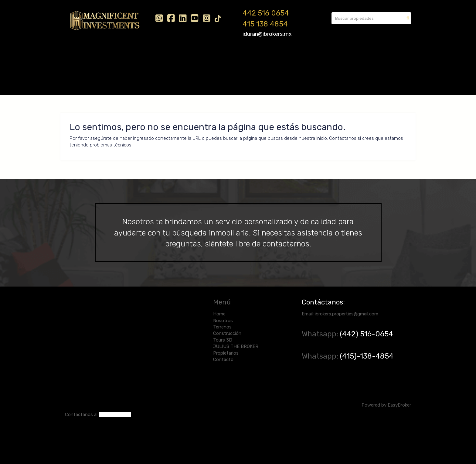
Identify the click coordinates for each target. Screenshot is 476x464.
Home (76, 57)
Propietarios (279, 57)
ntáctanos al (84, 414)
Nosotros (101, 57)
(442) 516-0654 (367, 334)
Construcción (162, 57)
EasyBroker (399, 405)
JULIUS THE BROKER (235, 57)
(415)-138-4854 (367, 356)
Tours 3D (194, 57)
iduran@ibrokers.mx (267, 34)
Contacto (311, 57)
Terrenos (129, 57)
